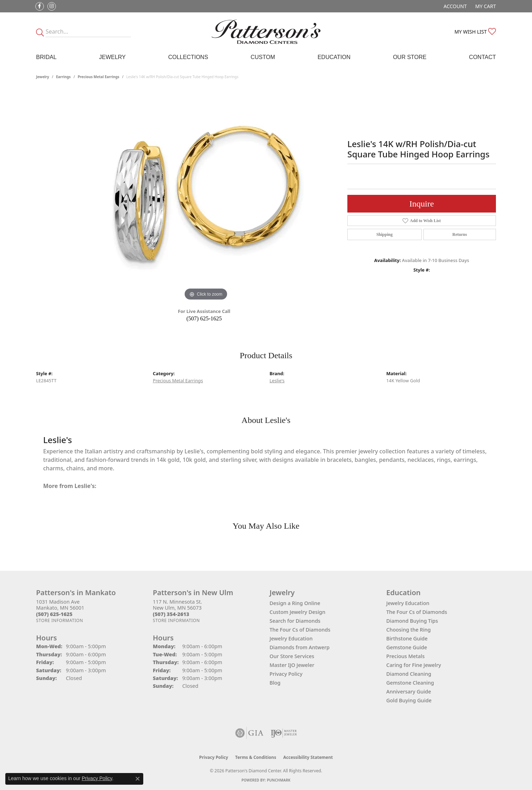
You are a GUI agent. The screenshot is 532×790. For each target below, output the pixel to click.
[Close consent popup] (138, 779)
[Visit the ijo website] (284, 733)
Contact (482, 57)
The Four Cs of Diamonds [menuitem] (417, 612)
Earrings (63, 77)
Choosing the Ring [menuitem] (409, 630)
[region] (206, 196)
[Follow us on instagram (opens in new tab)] (52, 6)
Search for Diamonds (295, 621)
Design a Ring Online (295, 603)
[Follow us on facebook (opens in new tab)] (40, 6)
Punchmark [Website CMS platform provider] (279, 780)
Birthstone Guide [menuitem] (407, 638)
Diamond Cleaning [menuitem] (409, 674)
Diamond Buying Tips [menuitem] (412, 621)
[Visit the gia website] (249, 733)
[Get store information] (60, 620)
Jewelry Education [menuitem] (408, 603)
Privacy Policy (286, 674)
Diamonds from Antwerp (300, 647)
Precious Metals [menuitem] (405, 656)
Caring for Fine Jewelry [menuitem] (414, 665)
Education (334, 57)
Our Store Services (292, 656)
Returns (460, 234)
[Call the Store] (54, 614)
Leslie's (277, 381)
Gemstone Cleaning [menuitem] (410, 683)
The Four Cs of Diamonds (300, 630)
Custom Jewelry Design (297, 612)
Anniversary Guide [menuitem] (409, 692)
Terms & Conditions (256, 757)
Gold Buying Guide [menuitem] (409, 700)
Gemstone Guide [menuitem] (407, 647)
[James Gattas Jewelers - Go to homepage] (266, 32)
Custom (263, 57)
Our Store (410, 57)
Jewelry (112, 57)
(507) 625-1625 (204, 318)
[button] (454, 6)
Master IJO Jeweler (292, 665)
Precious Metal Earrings (99, 77)
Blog (275, 683)
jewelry (43, 77)
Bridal (46, 57)
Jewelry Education (291, 638)
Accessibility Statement (308, 757)
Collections (188, 57)
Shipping (384, 234)
